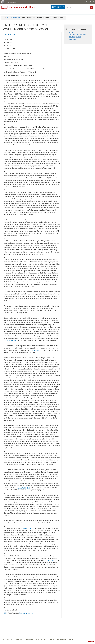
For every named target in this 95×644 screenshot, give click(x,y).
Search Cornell (90, 2)
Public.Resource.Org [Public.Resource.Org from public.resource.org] (26, 613)
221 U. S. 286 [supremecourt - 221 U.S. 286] (22, 488)
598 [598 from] (15, 340)
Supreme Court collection (78, 35)
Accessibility (8, 640)
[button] (92, 7)
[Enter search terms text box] (78, 7)
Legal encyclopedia (44, 12)
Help (52, 640)
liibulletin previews (75, 37)
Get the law (15, 12)
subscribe (73, 39)
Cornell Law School (11, 2)
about (71, 32)
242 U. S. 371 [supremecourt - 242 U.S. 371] (49, 560)
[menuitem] (5, 12)
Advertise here (42, 640)
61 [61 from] (55, 560)
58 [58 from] (41, 350)
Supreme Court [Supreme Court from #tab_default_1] (10, 35)
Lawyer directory (28, 12)
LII (4, 18)
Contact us (29, 640)
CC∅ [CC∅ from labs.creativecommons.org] (6, 613)
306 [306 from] (28, 488)
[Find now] (92, 7)
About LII (5, 12)
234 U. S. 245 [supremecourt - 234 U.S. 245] (35, 350)
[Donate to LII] (58, 7)
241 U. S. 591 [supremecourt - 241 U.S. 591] (8, 340)
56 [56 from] (34, 528)
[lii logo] (22, 7)
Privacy (72, 640)
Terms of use (61, 640)
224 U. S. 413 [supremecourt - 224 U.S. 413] (28, 528)
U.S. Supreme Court (13, 18)
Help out (56, 12)
